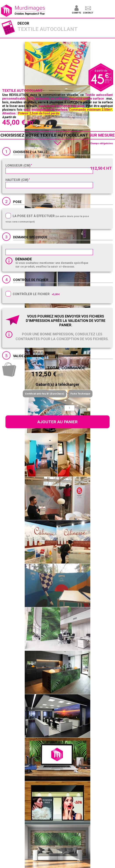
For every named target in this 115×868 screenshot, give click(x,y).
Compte (76, 13)
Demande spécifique (30, 237)
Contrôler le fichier (31, 294)
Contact (88, 13)
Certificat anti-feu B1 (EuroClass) (44, 394)
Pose (17, 202)
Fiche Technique (80, 394)
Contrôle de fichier (31, 280)
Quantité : (52, 408)
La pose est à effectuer (34, 216)
